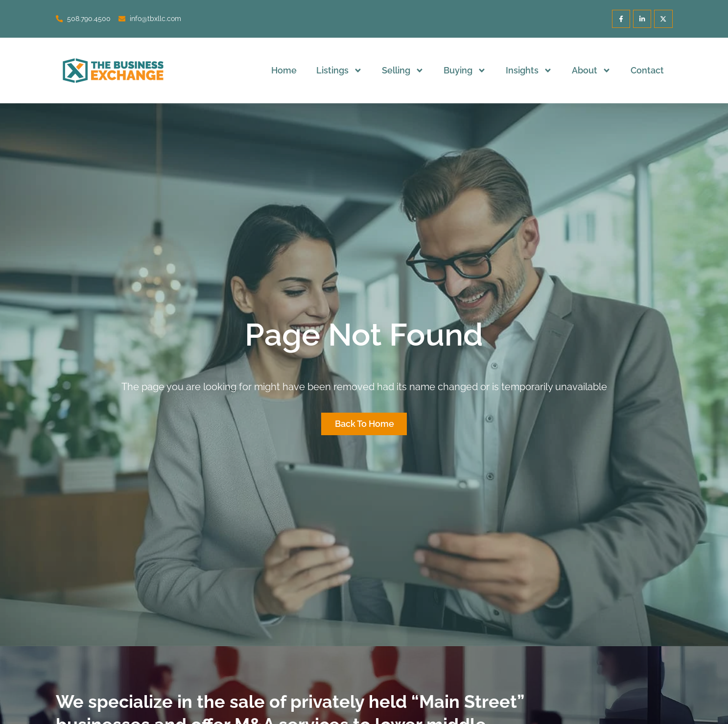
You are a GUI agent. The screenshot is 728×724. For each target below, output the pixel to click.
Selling (403, 70)
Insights (529, 70)
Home (284, 70)
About (591, 70)
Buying (465, 70)
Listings (339, 70)
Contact (647, 70)
